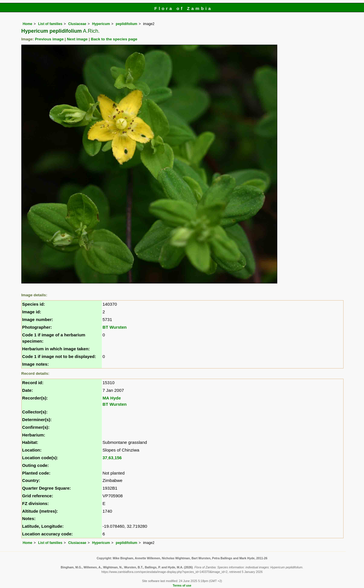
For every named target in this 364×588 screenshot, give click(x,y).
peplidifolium (127, 24)
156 (118, 458)
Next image (77, 39)
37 (105, 458)
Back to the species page (114, 39)
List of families (50, 24)
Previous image (49, 39)
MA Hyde (111, 398)
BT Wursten (114, 327)
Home (28, 24)
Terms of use (182, 585)
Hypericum (101, 24)
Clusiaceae (77, 24)
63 (111, 458)
